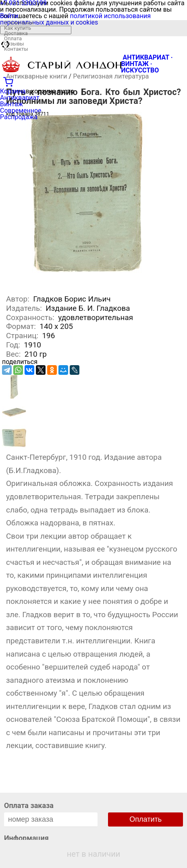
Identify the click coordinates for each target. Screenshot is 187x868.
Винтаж (11, 104)
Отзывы (14, 44)
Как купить (18, 28)
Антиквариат (20, 98)
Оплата (13, 38)
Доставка (16, 33)
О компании (19, 23)
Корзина (13, 91)
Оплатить (145, 819)
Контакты (16, 49)
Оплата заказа (29, 805)
